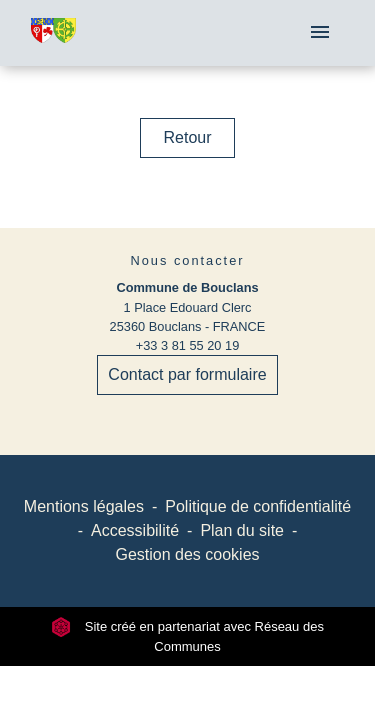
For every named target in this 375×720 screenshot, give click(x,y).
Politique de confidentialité (258, 506)
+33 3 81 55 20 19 (188, 345)
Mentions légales (84, 506)
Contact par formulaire (187, 374)
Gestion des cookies (187, 554)
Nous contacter (187, 260)
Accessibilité (135, 530)
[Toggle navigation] (320, 33)
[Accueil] (53, 33)
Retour (187, 137)
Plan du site (242, 530)
